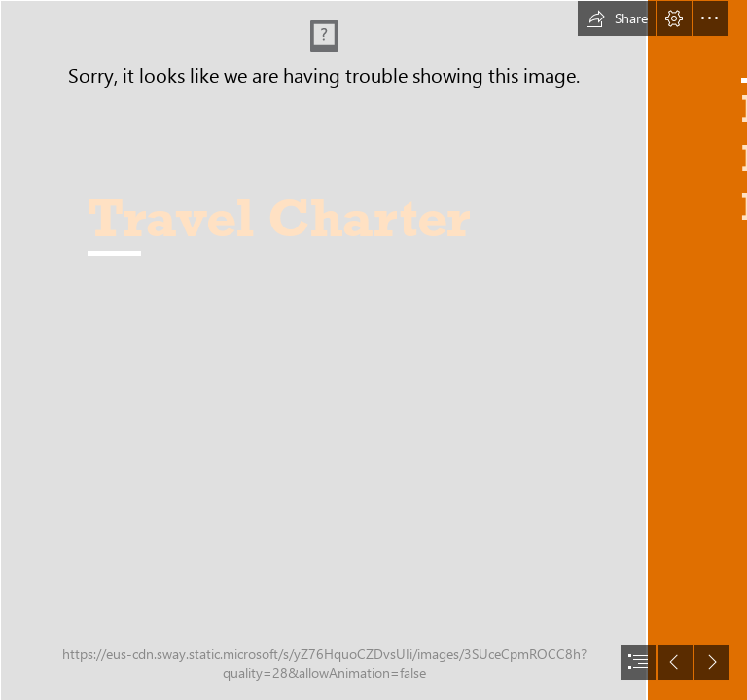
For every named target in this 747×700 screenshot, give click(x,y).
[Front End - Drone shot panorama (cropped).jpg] (323, 350)
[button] (617, 18)
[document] (373, 350)
